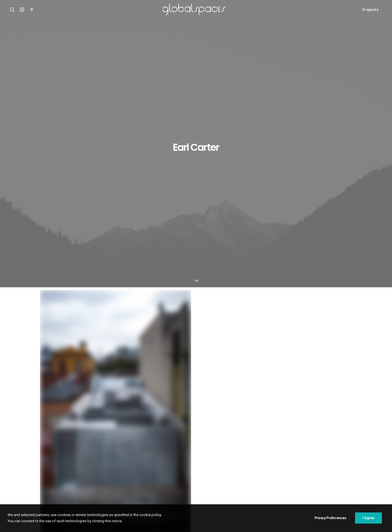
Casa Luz (18, 455)
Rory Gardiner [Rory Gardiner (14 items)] (186, 478)
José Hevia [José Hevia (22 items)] (353, 461)
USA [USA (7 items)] (370, 478)
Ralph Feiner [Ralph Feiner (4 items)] (304, 469)
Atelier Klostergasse (29, 448)
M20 (14, 462)
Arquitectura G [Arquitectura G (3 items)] (209, 443)
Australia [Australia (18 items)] (237, 443)
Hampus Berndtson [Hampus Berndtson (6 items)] (160, 461)
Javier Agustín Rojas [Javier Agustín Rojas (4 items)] (319, 461)
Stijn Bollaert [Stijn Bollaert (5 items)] (263, 478)
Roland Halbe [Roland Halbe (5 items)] (155, 478)
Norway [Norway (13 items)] (255, 469)
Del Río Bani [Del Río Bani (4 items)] (180, 452)
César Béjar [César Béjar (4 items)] (153, 452)
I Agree (368, 518)
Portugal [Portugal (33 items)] (277, 469)
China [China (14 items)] (349, 443)
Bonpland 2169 (24, 475)
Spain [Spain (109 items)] (239, 478)
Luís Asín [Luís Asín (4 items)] (151, 469)
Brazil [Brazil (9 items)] (315, 443)
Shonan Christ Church (30, 441)
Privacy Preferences (330, 518)
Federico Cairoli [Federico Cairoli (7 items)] (233, 452)
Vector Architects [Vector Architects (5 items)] (159, 487)
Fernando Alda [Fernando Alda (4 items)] (267, 452)
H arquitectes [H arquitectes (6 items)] (195, 461)
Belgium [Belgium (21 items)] (296, 443)
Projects (370, 10)
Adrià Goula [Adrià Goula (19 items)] (153, 443)
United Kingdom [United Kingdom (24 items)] (346, 478)
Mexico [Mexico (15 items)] (235, 469)
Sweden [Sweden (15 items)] (289, 478)
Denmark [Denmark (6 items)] (205, 452)
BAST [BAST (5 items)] (278, 443)
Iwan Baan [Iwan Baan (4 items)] (267, 461)
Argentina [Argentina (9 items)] (179, 443)
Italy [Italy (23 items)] (248, 461)
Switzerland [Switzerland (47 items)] (314, 478)
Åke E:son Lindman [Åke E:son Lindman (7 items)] (197, 487)
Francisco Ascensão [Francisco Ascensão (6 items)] (322, 452)
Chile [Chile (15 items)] (332, 443)
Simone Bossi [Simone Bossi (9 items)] (216, 478)
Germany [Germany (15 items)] (354, 452)
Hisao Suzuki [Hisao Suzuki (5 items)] (225, 461)
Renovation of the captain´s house (41, 469)
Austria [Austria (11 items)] (260, 443)
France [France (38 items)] (292, 452)
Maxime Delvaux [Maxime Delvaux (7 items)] (209, 469)
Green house (56, 359)
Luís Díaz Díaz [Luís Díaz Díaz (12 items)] (177, 469)
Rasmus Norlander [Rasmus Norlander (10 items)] (338, 469)
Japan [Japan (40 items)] (288, 461)
